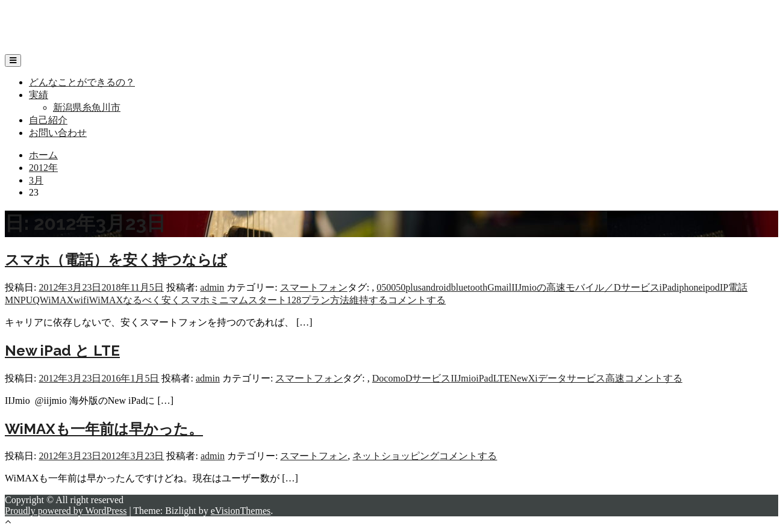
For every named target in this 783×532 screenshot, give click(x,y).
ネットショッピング (396, 456)
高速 (615, 378)
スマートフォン (314, 287)
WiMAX (106, 300)
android (436, 287)
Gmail (499, 287)
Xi (533, 378)
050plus (406, 287)
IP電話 (734, 287)
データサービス (572, 378)
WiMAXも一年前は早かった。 (104, 429)
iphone (690, 287)
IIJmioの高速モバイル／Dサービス (585, 287)
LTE (502, 378)
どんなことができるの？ (82, 82)
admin (212, 287)
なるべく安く (152, 300)
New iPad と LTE (62, 351)
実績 (39, 95)
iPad (668, 287)
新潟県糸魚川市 (87, 107)
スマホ (195, 300)
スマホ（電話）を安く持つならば (116, 260)
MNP (15, 300)
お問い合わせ (58, 133)
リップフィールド (43, 15)
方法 (340, 300)
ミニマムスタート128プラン (270, 300)
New (519, 378)
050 (384, 287)
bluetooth (469, 287)
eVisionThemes (241, 511)
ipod (711, 287)
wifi (81, 300)
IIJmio (463, 378)
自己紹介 (48, 120)
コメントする (417, 300)
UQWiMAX (50, 300)
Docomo (389, 378)
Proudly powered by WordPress (66, 511)
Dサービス (428, 378)
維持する (369, 300)
